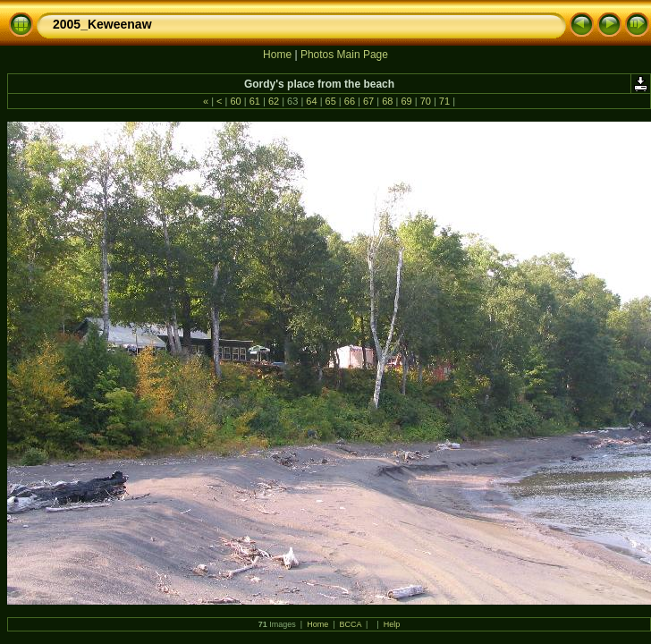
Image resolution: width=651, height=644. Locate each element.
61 (255, 101)
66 (350, 101)
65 (331, 101)
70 (426, 101)
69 (406, 101)
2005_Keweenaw (102, 24)
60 (235, 101)
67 (368, 101)
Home (277, 55)
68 (387, 101)
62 (274, 101)
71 (444, 101)
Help (392, 624)
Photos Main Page (344, 55)
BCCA (351, 624)
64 (311, 101)
